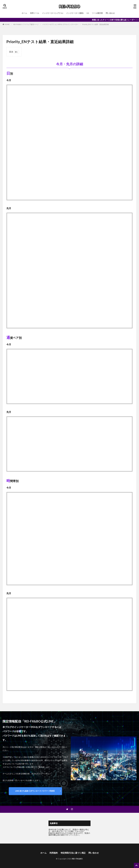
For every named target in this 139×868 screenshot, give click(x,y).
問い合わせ (110, 13)
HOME (7, 24)
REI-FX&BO (77, 859)
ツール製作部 (97, 13)
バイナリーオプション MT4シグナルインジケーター (60, 24)
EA (88, 13)
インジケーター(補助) (75, 13)
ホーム (24, 13)
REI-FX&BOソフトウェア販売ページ (26, 24)
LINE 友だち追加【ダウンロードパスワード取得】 (35, 791)
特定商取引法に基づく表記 (73, 853)
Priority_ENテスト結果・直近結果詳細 (95, 24)
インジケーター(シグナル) (53, 13)
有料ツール (35, 13)
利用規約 (54, 853)
